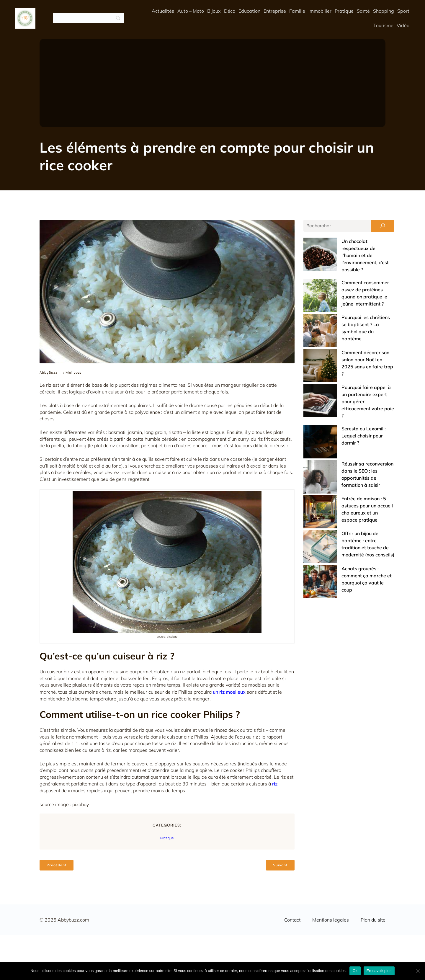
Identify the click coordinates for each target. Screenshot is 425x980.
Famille (297, 11)
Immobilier (320, 11)
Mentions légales (331, 920)
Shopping (384, 11)
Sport (403, 11)
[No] (418, 971)
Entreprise (275, 11)
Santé (363, 11)
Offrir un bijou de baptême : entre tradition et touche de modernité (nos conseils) (344, 423)
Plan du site (373, 920)
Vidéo (403, 25)
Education (249, 11)
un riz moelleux (229, 692)
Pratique (344, 11)
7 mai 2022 (72, 373)
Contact (292, 920)
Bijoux (214, 11)
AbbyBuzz (49, 373)
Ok (355, 971)
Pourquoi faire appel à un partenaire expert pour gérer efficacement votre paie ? (346, 336)
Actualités (163, 11)
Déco (230, 11)
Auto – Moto (191, 11)
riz (275, 784)
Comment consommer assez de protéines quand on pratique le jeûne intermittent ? (344, 268)
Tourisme (383, 25)
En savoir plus (379, 971)
